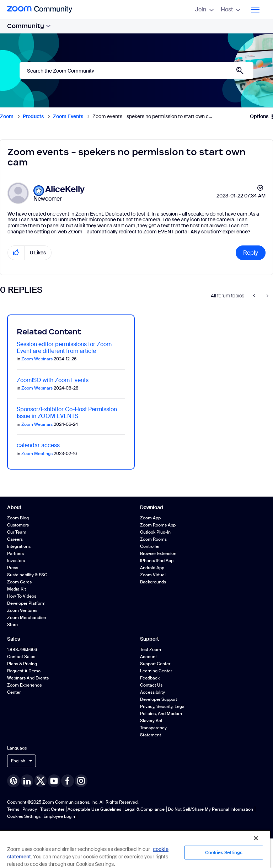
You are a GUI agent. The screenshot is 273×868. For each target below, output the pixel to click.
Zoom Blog (18, 518)
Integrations (19, 546)
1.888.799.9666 (22, 650)
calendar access (38, 445)
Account (148, 657)
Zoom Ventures (22, 610)
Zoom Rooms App (158, 525)
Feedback (150, 678)
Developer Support (159, 699)
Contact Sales (21, 657)
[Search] (136, 70)
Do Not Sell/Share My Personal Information (210, 809)
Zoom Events (68, 116)
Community (29, 26)
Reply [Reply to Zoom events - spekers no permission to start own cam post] (251, 253)
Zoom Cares (19, 582)
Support (149, 639)
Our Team (17, 532)
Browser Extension (158, 554)
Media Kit (17, 589)
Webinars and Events (28, 678)
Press (13, 568)
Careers (15, 539)
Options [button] (259, 116)
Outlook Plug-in (155, 532)
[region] (135, 849)
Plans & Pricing (22, 664)
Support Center (155, 664)
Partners (15, 554)
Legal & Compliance (144, 809)
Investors (16, 561)
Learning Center (156, 671)
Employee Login (59, 816)
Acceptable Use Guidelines (94, 809)
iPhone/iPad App (157, 561)
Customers (18, 525)
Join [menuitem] (204, 9)
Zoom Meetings (37, 454)
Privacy (30, 809)
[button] (16, 253)
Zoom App (150, 518)
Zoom (7, 116)
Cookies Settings (24, 816)
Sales (14, 639)
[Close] (256, 838)
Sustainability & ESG (27, 575)
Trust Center (52, 809)
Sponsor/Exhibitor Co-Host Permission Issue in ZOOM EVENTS (67, 413)
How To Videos (22, 596)
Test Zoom (151, 650)
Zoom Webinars (37, 359)
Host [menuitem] (231, 9)
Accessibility (152, 692)
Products (33, 116)
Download (152, 507)
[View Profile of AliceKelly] (65, 189)
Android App (152, 568)
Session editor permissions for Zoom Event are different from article (64, 348)
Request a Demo (24, 671)
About (14, 507)
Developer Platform (26, 603)
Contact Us (151, 685)
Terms (13, 809)
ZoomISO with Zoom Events (53, 380)
